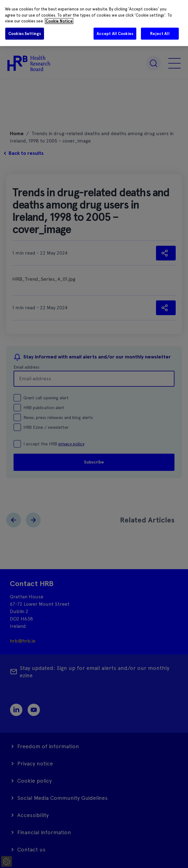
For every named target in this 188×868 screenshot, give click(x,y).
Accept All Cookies (115, 34)
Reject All (160, 34)
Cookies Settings (25, 34)
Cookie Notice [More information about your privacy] (59, 21)
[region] (94, 23)
